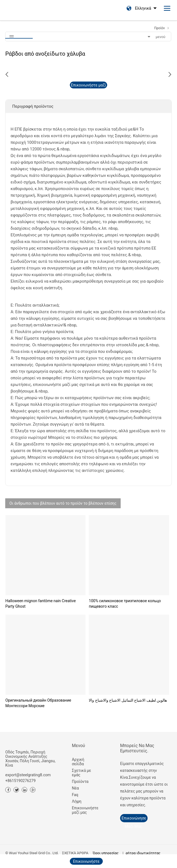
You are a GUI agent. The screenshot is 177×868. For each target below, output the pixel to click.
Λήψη (77, 801)
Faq (75, 795)
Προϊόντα (80, 782)
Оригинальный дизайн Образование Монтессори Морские (38, 703)
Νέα (75, 788)
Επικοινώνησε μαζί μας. (134, 819)
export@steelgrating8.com (28, 775)
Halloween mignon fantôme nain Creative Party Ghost (41, 604)
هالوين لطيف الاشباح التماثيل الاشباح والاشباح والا (128, 700)
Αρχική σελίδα (78, 762)
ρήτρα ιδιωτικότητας (143, 853)
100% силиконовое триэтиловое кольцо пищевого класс (125, 604)
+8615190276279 (20, 781)
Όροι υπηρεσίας (106, 853)
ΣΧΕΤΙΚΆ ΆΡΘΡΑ (75, 853)
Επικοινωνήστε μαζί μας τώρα (88, 86)
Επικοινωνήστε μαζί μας (81, 810)
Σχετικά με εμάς (81, 773)
